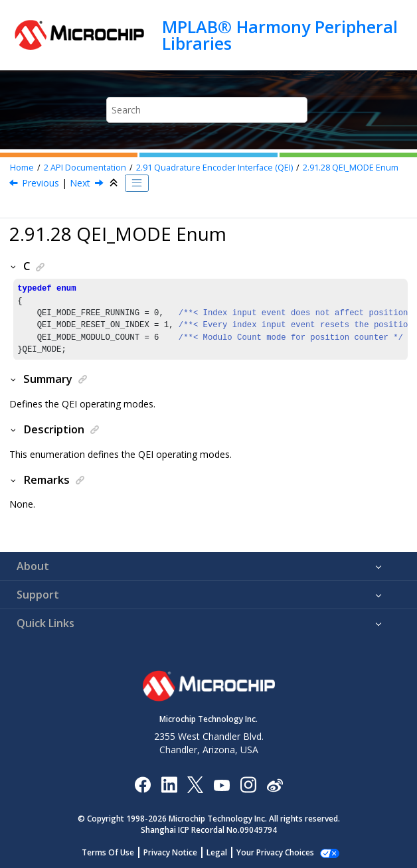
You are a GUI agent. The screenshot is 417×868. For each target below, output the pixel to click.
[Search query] (207, 110)
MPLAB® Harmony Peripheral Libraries (280, 35)
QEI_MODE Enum (351, 168)
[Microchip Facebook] (142, 784)
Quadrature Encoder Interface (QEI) (214, 168)
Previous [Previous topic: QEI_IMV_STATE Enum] (41, 183)
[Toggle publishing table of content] (137, 183)
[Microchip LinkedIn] (169, 784)
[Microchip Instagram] (248, 784)
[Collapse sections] (115, 183)
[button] (14, 266)
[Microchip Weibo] (275, 784)
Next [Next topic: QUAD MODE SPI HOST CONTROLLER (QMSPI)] (80, 183)
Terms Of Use (115, 852)
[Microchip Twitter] (195, 784)
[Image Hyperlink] (221, 784)
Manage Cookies (275, 852)
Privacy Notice (178, 852)
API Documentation (85, 168)
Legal (224, 852)
